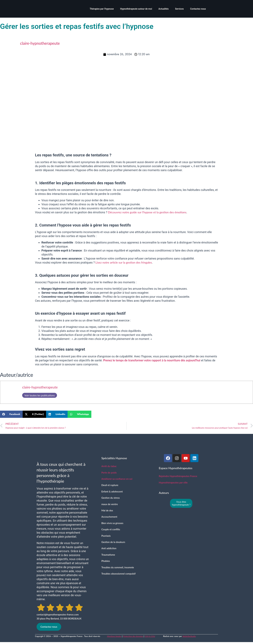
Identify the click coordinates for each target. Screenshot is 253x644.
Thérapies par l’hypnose (102, 9)
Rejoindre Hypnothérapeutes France (178, 476)
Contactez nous (198, 9)
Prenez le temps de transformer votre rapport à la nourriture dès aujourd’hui (152, 360)
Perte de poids (109, 473)
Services (179, 9)
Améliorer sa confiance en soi (117, 479)
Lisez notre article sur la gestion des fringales (124, 262)
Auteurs (164, 493)
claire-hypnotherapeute (40, 387)
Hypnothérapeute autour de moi (136, 9)
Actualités (164, 9)
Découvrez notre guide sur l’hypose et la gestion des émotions (147, 212)
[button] (11, 414)
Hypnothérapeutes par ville (173, 482)
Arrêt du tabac (109, 466)
